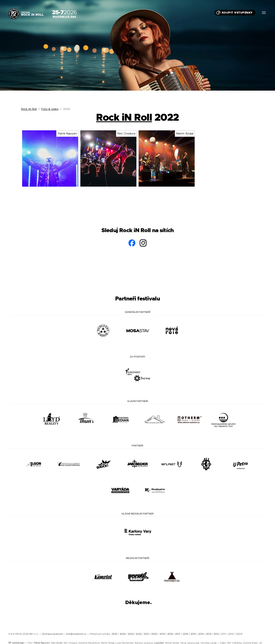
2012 (216, 634)
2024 (123, 634)
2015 (193, 634)
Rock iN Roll (29, 109)
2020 (154, 634)
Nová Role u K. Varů (64, 17)
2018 (170, 634)
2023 (131, 634)
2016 (186, 634)
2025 (114, 634)
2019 (162, 634)
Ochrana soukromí (52, 634)
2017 (178, 634)
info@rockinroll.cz (76, 634)
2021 (146, 634)
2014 (201, 634)
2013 (209, 634)
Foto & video (50, 109)
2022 (139, 634)
